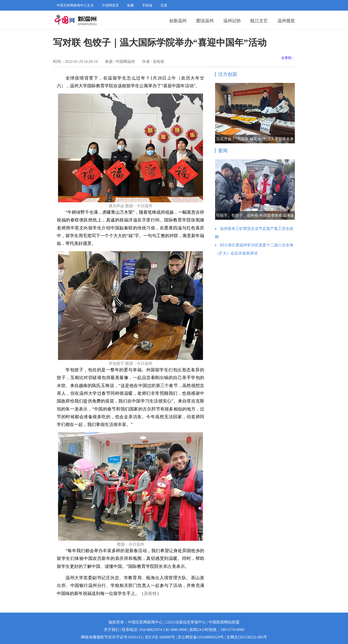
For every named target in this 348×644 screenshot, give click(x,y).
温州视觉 (286, 21)
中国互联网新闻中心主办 (75, 5)
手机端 (147, 5)
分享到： (288, 58)
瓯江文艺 (259, 21)
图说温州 (205, 21)
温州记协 (232, 21)
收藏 (130, 5)
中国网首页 (110, 5)
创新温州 (178, 21)
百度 (164, 5)
